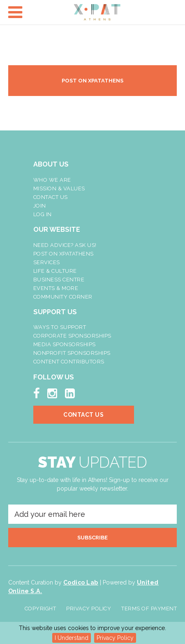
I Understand (72, 638)
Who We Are (52, 180)
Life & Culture (55, 271)
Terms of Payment (149, 609)
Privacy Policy (115, 638)
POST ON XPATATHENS (92, 81)
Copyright (40, 609)
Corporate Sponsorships (72, 336)
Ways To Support (60, 327)
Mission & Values (59, 188)
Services (47, 262)
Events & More (56, 288)
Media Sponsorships (65, 344)
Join (40, 206)
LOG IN (43, 214)
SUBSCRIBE (92, 538)
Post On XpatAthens (64, 254)
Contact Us (51, 197)
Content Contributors (69, 362)
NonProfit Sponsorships (72, 353)
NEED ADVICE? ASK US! (65, 245)
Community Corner (63, 297)
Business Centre (59, 280)
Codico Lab (81, 582)
